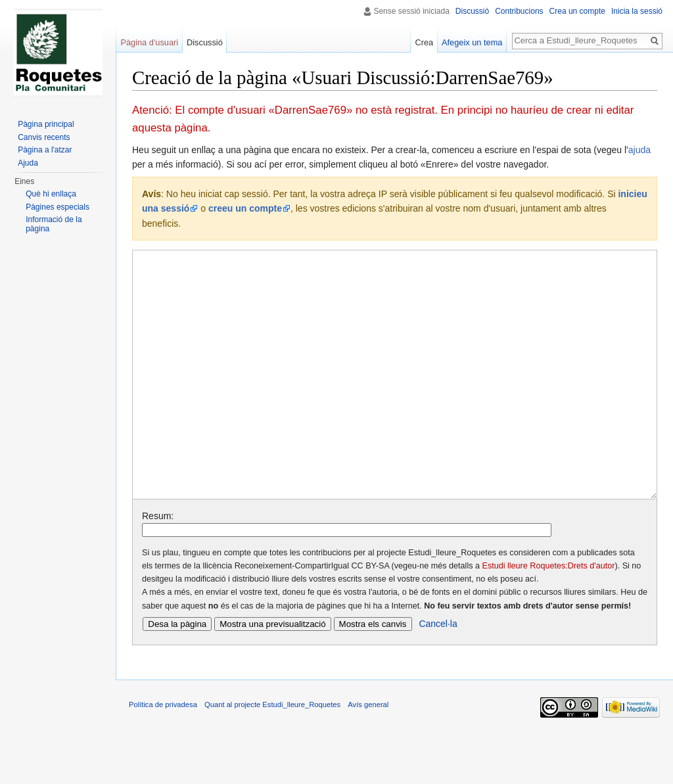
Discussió (472, 11)
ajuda (639, 150)
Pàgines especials (58, 207)
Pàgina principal (46, 124)
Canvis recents (44, 137)
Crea (424, 42)
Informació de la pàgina (54, 224)
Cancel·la (438, 673)
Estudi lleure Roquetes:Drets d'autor (549, 615)
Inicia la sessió (637, 11)
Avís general (368, 754)
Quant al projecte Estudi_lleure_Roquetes (272, 754)
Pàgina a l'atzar (45, 150)
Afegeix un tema (472, 42)
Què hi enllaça (51, 194)
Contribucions (519, 11)
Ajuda (28, 163)
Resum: (158, 565)
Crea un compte (577, 11)
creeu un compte (245, 208)
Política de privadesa (163, 754)
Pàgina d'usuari (149, 42)
